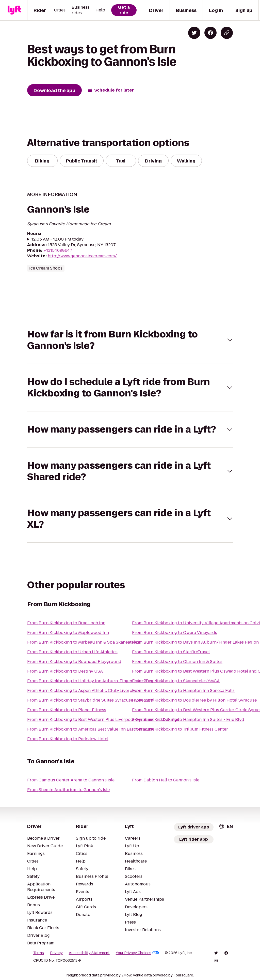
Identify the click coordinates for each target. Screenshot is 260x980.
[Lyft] (14, 10)
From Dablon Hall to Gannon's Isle (166, 780)
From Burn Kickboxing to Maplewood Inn (68, 633)
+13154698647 (58, 250)
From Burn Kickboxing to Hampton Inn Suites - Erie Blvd (188, 719)
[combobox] (226, 826)
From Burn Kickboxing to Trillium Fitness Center (180, 729)
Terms (39, 953)
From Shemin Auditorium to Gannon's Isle (68, 790)
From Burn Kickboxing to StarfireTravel (171, 652)
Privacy (56, 953)
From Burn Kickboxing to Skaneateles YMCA (176, 681)
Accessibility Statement (89, 953)
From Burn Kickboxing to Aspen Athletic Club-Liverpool (83, 691)
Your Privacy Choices (137, 953)
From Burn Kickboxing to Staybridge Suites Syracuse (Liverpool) (91, 700)
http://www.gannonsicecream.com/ (82, 256)
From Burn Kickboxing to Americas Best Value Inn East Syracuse (91, 729)
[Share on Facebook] (210, 33)
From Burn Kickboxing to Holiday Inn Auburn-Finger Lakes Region (93, 681)
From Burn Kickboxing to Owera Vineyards (175, 633)
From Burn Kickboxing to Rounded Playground (74, 662)
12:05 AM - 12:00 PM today (58, 239)
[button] (130, 340)
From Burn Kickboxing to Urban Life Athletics (72, 652)
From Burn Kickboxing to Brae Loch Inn (66, 623)
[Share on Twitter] (194, 33)
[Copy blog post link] (227, 33)
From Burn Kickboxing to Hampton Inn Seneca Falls (183, 691)
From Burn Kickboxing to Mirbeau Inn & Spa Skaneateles (83, 642)
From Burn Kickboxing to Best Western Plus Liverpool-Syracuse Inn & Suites (103, 719)
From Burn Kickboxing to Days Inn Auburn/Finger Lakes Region (195, 642)
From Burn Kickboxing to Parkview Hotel (68, 739)
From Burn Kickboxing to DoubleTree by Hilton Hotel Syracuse (194, 700)
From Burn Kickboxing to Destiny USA (65, 671)
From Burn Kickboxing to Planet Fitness (67, 710)
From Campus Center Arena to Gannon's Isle (71, 780)
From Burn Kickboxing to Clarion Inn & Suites (177, 662)
